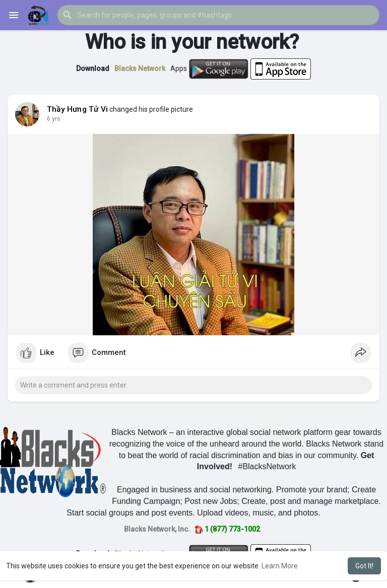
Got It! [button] (364, 566)
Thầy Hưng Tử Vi (77, 109)
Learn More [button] (280, 566)
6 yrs (54, 119)
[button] (218, 15)
